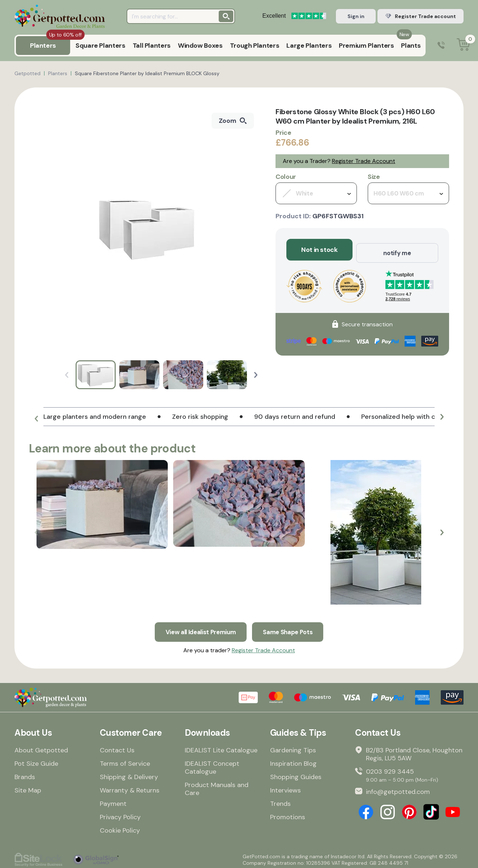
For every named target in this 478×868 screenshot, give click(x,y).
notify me (397, 250)
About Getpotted (41, 748)
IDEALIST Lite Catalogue (221, 748)
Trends (280, 801)
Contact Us (117, 748)
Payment (113, 801)
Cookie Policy (120, 828)
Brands (25, 774)
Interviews (285, 788)
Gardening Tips (293, 748)
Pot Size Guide (36, 761)
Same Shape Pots (291, 629)
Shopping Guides (296, 774)
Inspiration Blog (293, 761)
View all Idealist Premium (199, 629)
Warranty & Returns (130, 788)
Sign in (356, 16)
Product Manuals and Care (217, 786)
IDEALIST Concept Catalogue (212, 765)
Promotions (288, 815)
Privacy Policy (120, 815)
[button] (256, 375)
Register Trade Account (364, 161)
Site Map (28, 788)
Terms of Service (125, 761)
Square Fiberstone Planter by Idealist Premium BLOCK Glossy (147, 73)
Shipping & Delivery (129, 774)
